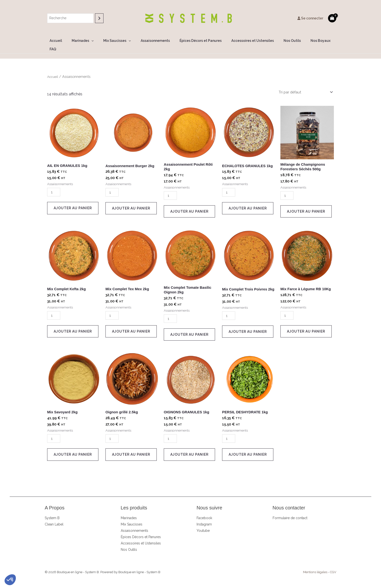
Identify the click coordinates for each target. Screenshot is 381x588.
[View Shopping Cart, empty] (332, 18)
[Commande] (303, 84)
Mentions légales (315, 566)
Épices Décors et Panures (193, 41)
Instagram (204, 519)
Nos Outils (279, 41)
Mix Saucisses (115, 41)
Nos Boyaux (304, 41)
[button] (93, 41)
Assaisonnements (150, 41)
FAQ (324, 41)
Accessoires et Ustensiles (242, 41)
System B (52, 512)
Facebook (204, 512)
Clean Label (54, 519)
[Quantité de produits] (54, 185)
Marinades (84, 41)
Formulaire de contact (290, 512)
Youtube (203, 525)
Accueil (60, 41)
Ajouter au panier (73, 200)
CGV (333, 566)
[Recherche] (99, 18)
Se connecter (310, 18)
